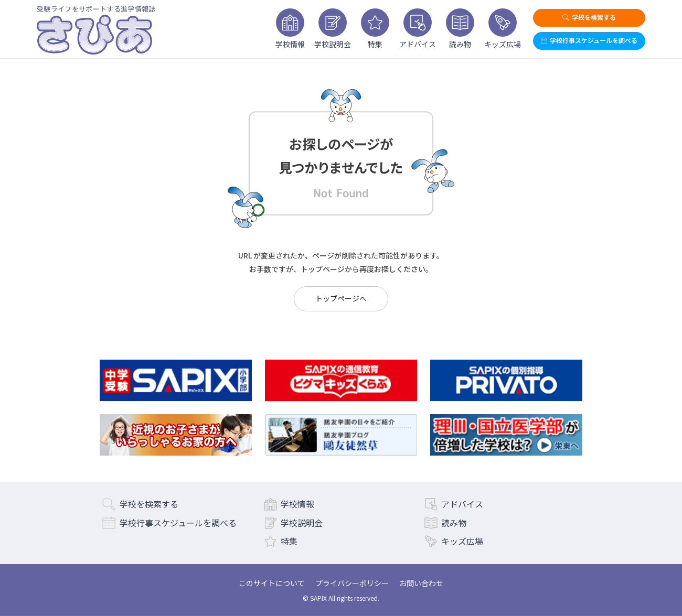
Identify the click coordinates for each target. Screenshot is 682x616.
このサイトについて (272, 583)
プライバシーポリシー (352, 583)
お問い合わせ (421, 583)
